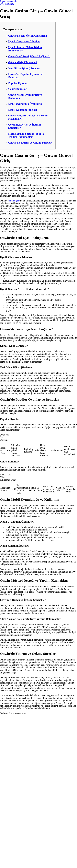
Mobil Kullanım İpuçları (23, 110)
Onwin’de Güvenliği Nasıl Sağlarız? (29, 56)
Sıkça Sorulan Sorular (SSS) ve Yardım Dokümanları (26, 135)
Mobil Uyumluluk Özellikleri (25, 104)
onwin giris (14, 201)
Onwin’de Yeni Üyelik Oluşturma (28, 36)
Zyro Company (7, 4)
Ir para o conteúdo (8, 1)
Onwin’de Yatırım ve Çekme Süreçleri (30, 143)
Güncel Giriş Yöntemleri (23, 62)
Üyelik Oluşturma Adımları (24, 41)
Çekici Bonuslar (18, 89)
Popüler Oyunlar (18, 83)
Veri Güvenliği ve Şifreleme (24, 68)
